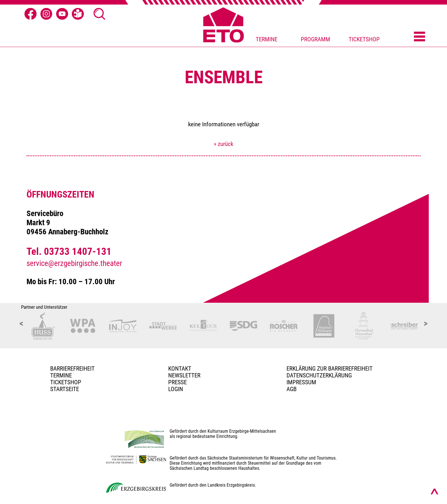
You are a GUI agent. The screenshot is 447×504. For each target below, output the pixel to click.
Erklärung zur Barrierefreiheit (330, 369)
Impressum (301, 382)
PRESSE (177, 382)
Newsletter (184, 375)
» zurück (223, 144)
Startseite (65, 389)
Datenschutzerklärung (319, 375)
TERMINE (267, 39)
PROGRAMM (315, 39)
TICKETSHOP (364, 39)
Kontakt (180, 369)
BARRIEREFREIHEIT (72, 369)
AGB (291, 389)
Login (176, 389)
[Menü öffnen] (419, 37)
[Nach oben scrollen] (434, 491)
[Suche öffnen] (99, 14)
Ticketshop (66, 382)
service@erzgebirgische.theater (74, 263)
